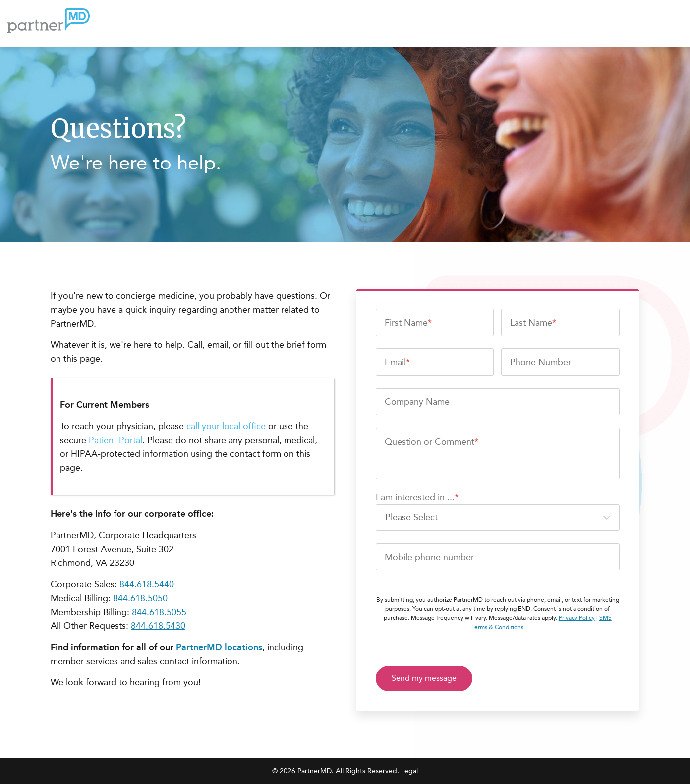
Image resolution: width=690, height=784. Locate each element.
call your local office (227, 426)
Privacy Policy (577, 618)
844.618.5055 (160, 612)
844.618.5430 (158, 626)
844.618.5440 (147, 584)
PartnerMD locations (219, 647)
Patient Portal (115, 440)
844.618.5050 (140, 598)
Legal (409, 771)
